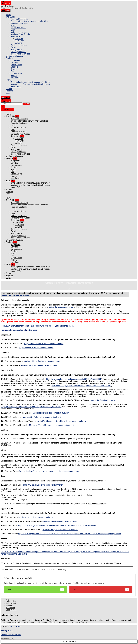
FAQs (8, 80)
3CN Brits (20, 41)
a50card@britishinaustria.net (61, 307)
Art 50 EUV (102, 293)
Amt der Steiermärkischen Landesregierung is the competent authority (49, 471)
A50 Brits (19, 39)
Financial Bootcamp (19, 23)
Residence (15, 36)
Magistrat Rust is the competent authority (36, 348)
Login (8, 93)
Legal (13, 30)
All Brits (19, 43)
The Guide (10, 17)
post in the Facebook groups (103, 400)
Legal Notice (11, 610)
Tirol (12, 71)
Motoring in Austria (19, 32)
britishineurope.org (9, 622)
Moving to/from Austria (20, 34)
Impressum (11, 608)
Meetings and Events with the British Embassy (30, 84)
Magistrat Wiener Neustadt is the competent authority (52, 425)
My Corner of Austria (15, 56)
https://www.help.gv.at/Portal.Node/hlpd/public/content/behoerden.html (81, 386)
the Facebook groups (97, 504)
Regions (9, 58)
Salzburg (14, 67)
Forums (9, 89)
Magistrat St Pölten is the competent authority (42, 417)
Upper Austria (16, 73)
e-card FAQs (16, 86)
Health (13, 26)
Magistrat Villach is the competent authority (39, 365)
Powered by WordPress (11, 635)
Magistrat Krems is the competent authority (51, 413)
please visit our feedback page (15, 295)
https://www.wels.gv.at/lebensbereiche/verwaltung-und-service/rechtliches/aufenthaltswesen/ (58, 526)
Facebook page (118, 620)
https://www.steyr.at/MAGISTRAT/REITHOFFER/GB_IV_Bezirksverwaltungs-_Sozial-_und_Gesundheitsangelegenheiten (70, 534)
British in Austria (8, 6)
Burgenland (16, 60)
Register (9, 91)
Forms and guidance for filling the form (19, 330)
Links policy (11, 601)
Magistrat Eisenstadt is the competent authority (44, 344)
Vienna (14, 76)
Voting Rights (16, 49)
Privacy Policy (7, 631)
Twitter (10, 606)
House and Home (18, 28)
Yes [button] (36, 590)
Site (7, 599)
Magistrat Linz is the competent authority (36, 517)
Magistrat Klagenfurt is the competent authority (44, 361)
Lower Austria (16, 65)
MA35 (15, 543)
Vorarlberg (15, 78)
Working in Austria (18, 52)
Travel (13, 47)
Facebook (11, 603)
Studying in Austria (19, 45)
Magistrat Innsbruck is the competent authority (43, 485)
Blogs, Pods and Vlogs (20, 54)
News (8, 15)
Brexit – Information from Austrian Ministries (29, 21)
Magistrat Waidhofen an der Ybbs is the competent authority (60, 421)
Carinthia (14, 63)
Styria (13, 69)
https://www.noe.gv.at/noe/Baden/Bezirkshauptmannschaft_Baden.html (31, 407)
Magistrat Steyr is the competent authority (60, 530)
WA (41, 390)
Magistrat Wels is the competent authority (60, 521)
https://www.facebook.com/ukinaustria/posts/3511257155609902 (74, 379)
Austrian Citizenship (19, 19)
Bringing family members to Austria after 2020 (30, 82)
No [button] (101, 590)
